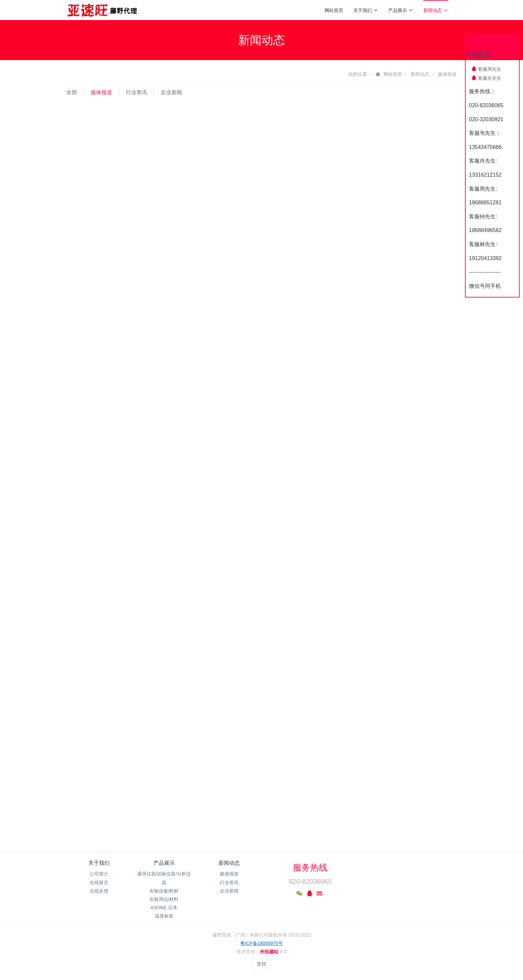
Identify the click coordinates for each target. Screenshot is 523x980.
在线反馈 (99, 891)
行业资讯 (136, 92)
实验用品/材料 (164, 899)
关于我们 (366, 10)
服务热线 (310, 867)
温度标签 (164, 916)
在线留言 (99, 883)
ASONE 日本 (164, 908)
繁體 (261, 964)
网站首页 (334, 10)
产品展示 (401, 10)
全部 (72, 92)
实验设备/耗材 (164, 891)
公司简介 (99, 874)
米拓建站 (270, 952)
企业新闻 (171, 92)
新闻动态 (436, 10)
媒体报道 (447, 74)
